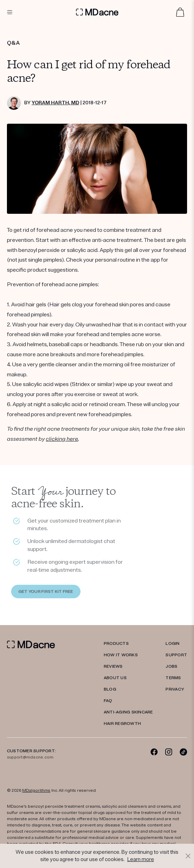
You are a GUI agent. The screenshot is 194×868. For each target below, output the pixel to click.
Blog (110, 689)
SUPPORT (176, 655)
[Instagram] (169, 752)
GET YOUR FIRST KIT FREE (46, 592)
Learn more (141, 859)
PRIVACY (175, 689)
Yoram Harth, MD (55, 103)
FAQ (108, 701)
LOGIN (172, 644)
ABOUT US (115, 678)
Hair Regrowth (122, 724)
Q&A (13, 43)
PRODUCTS (116, 644)
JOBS (171, 667)
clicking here (62, 439)
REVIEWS (113, 667)
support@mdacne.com (30, 757)
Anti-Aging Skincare (128, 712)
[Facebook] (154, 752)
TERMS (173, 678)
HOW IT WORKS (121, 655)
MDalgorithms (36, 791)
